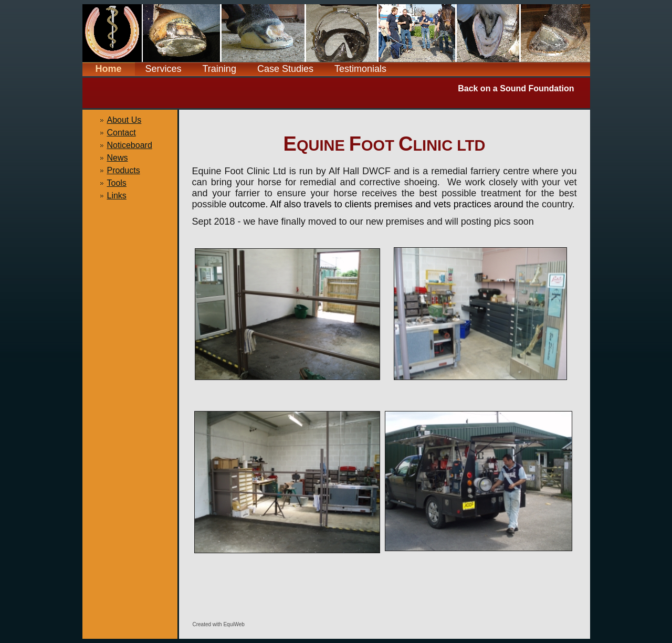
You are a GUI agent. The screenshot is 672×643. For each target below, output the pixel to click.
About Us (124, 120)
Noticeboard (130, 145)
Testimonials (360, 69)
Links (117, 196)
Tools (117, 183)
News (118, 158)
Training (219, 69)
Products (124, 170)
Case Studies (285, 69)
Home (108, 69)
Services (164, 69)
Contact (122, 133)
